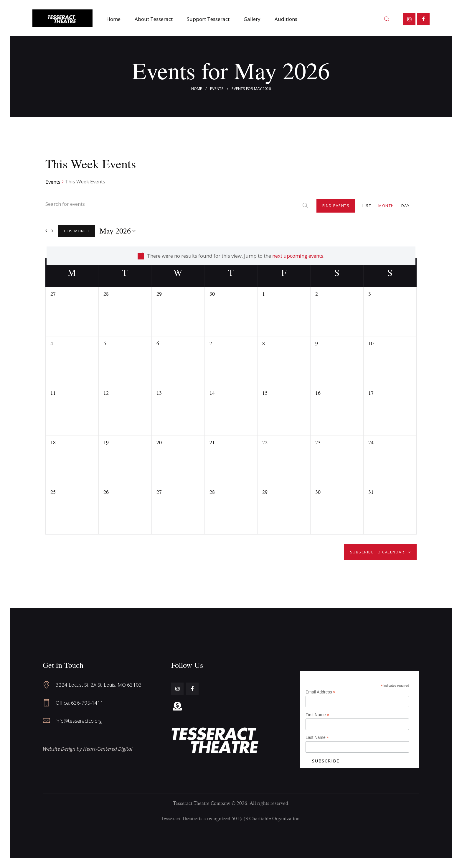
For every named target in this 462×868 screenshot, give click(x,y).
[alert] (231, 256)
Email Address (321, 692)
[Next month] (52, 231)
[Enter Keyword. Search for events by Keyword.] (176, 208)
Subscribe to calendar (377, 552)
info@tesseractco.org (79, 721)
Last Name (317, 738)
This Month (76, 231)
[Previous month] (46, 231)
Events (217, 88)
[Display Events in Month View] (386, 205)
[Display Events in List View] (367, 205)
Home (197, 88)
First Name (317, 715)
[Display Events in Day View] (406, 205)
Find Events (336, 206)
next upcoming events (298, 256)
